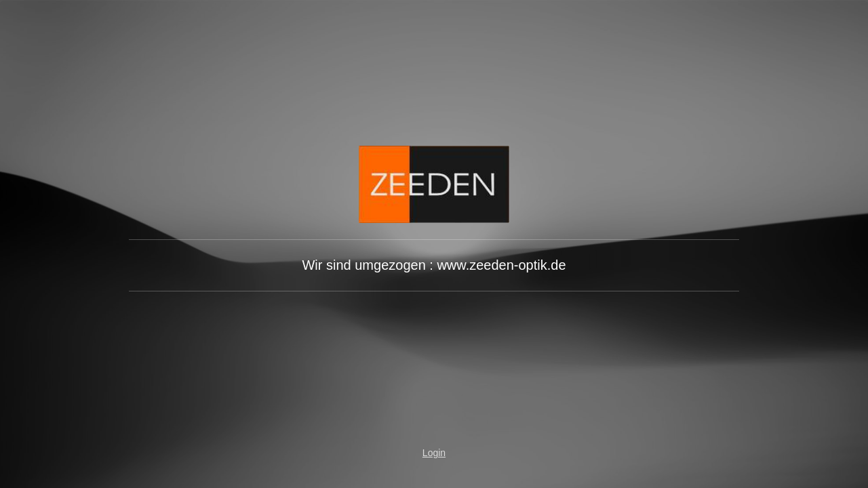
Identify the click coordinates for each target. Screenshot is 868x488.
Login (434, 453)
